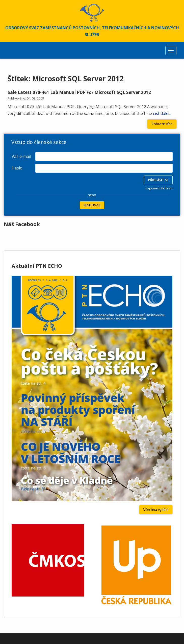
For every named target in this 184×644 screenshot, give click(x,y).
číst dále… (162, 113)
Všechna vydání (156, 510)
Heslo (17, 168)
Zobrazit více (162, 124)
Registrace (92, 205)
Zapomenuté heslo (159, 188)
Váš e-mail (21, 156)
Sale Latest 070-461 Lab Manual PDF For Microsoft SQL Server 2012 (79, 92)
